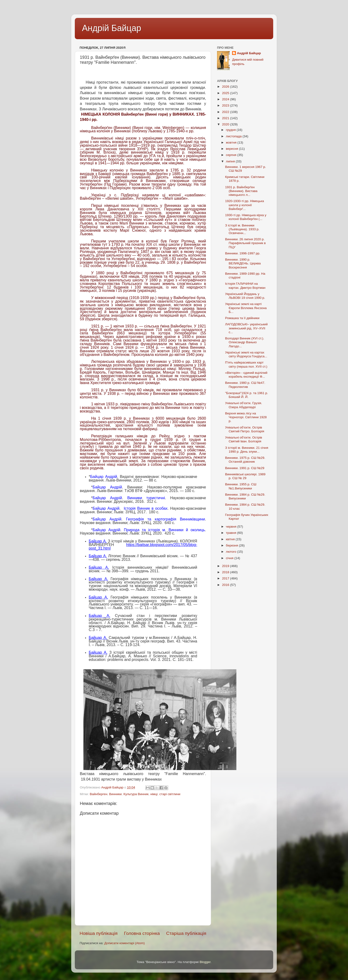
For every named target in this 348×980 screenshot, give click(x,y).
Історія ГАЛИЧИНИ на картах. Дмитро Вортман (245, 286)
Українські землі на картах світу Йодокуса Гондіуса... (246, 354)
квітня (231, 539)
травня (231, 533)
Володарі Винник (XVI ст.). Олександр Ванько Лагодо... (245, 342)
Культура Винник (136, 794)
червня (232, 527)
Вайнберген (98, 794)
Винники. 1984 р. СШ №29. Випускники (245, 496)
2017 (226, 578)
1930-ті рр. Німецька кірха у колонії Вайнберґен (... (246, 217)
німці (154, 794)
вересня (232, 149)
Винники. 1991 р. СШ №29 (245, 468)
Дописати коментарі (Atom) (124, 943)
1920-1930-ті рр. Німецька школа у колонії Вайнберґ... (245, 205)
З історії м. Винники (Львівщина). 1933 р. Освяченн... (242, 229)
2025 (226, 93)
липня (231, 161)
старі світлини (170, 794)
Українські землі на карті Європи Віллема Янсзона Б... (246, 308)
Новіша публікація (99, 933)
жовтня (232, 142)
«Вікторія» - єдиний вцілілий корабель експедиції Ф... (246, 375)
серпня (232, 155)
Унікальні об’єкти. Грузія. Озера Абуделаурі (244, 405)
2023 (226, 105)
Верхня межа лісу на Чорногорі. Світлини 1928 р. (246, 417)
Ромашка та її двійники (242, 318)
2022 (226, 112)
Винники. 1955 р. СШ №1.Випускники (241, 486)
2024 (226, 99)
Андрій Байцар (111, 28)
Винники (115, 794)
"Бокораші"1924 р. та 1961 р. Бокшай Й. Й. (247, 395)
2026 (226, 87)
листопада (234, 136)
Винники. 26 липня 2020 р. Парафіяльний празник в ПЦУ (245, 243)
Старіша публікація (186, 933)
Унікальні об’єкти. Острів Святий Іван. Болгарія (244, 439)
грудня (231, 130)
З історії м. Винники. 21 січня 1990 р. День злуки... (247, 450)
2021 (226, 118)
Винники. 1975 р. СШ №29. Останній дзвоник (245, 460)
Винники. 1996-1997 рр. (243, 253)
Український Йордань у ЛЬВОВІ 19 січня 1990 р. (245, 296)
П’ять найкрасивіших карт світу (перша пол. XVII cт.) (246, 364)
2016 (226, 585)
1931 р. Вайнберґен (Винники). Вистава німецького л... (241, 191)
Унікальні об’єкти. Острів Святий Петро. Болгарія (245, 429)
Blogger (205, 962)
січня (230, 558)
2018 (226, 572)
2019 (226, 566)
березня (232, 545)
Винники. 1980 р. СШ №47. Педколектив (245, 385)
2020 (226, 124)
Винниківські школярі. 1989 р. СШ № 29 (245, 476)
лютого (231, 552)
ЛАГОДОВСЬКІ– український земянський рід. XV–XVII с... (246, 328)
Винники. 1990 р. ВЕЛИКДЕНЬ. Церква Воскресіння (243, 263)
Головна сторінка (142, 933)
